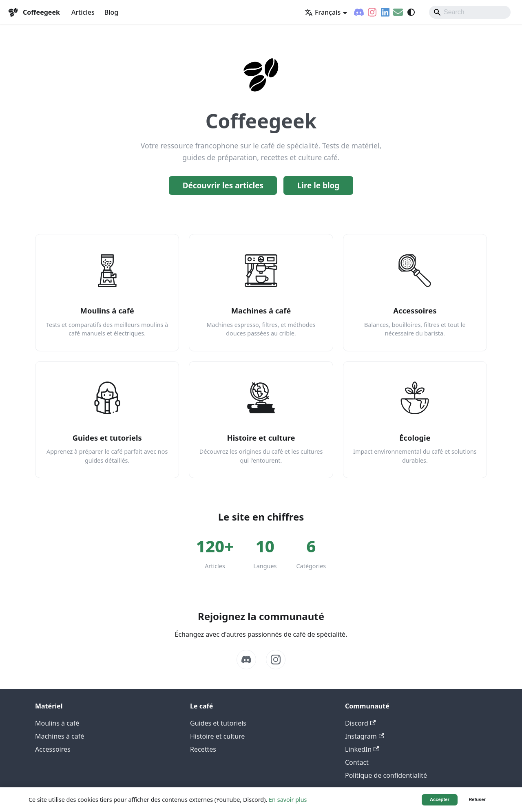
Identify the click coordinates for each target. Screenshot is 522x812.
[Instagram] (372, 12)
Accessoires (53, 749)
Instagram (365, 736)
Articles (83, 12)
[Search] (470, 12)
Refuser (477, 799)
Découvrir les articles (223, 185)
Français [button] (323, 12)
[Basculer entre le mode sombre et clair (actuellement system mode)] (411, 12)
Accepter (440, 799)
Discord (360, 723)
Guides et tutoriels (218, 723)
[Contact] (398, 12)
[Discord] (359, 12)
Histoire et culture (217, 736)
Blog (111, 12)
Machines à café (60, 736)
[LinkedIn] (385, 12)
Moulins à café (57, 723)
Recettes (203, 749)
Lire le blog (319, 185)
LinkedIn (362, 749)
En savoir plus (288, 800)
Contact (357, 762)
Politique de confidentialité (386, 775)
